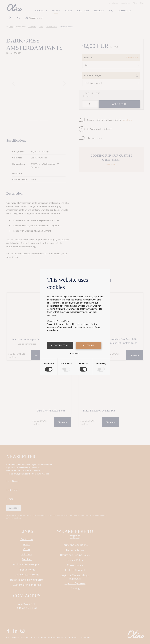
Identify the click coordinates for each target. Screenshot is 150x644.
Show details (75, 354)
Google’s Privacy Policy (59, 321)
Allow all (89, 345)
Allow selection (60, 345)
